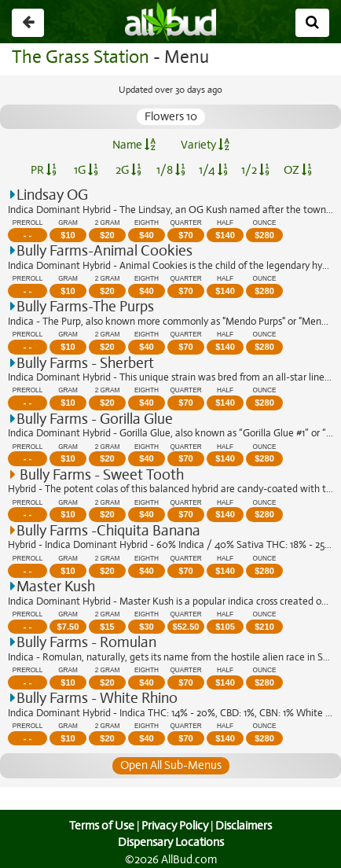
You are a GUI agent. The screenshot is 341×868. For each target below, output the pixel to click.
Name (133, 145)
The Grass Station (78, 57)
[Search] (312, 23)
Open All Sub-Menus (170, 765)
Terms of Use (100, 826)
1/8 (171, 170)
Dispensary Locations (170, 842)
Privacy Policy (174, 826)
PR (43, 170)
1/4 (213, 170)
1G (86, 170)
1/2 (255, 170)
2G (128, 170)
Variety (204, 145)
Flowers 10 (170, 116)
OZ (298, 170)
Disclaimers (245, 826)
